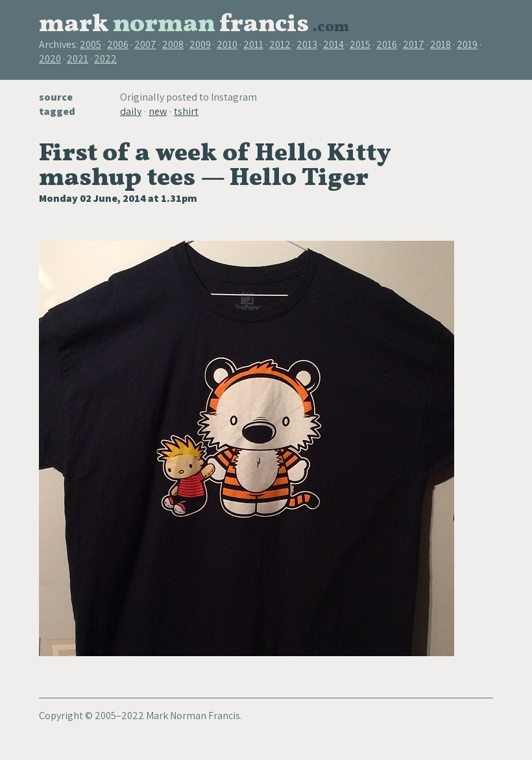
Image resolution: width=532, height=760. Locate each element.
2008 (173, 44)
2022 (105, 59)
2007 (145, 44)
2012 (280, 44)
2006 (118, 44)
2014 (333, 44)
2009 (200, 44)
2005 (91, 44)
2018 (441, 44)
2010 (227, 44)
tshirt (186, 111)
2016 (387, 44)
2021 (78, 59)
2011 (253, 44)
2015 (360, 44)
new (158, 111)
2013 (307, 44)
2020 (50, 59)
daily (131, 111)
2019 (467, 44)
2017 (414, 44)
